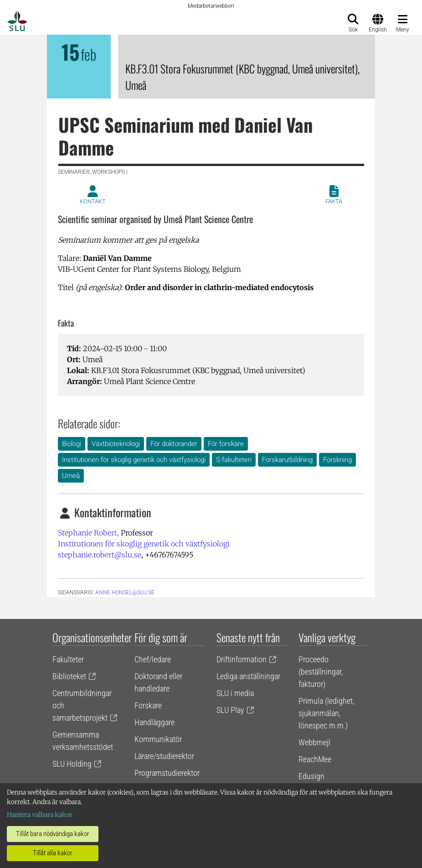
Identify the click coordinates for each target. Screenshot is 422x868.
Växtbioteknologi (116, 444)
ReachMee (315, 759)
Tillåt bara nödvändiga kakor (53, 834)
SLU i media (235, 693)
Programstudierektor (167, 773)
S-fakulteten (234, 460)
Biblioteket (69, 676)
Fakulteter (68, 659)
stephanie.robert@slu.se (100, 555)
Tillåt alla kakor (53, 853)
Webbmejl (314, 742)
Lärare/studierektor (164, 756)
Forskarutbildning (287, 460)
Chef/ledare (153, 659)
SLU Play (230, 710)
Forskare (148, 705)
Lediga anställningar (248, 676)
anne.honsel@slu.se (125, 593)
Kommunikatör (158, 739)
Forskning (337, 460)
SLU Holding (72, 764)
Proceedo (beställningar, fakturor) (321, 672)
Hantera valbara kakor (40, 815)
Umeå (71, 476)
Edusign (311, 776)
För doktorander (174, 444)
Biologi (72, 444)
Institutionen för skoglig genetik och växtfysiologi (134, 460)
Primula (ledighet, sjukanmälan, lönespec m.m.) (326, 713)
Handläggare (154, 722)
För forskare (226, 444)
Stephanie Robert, (88, 533)
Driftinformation (242, 659)
